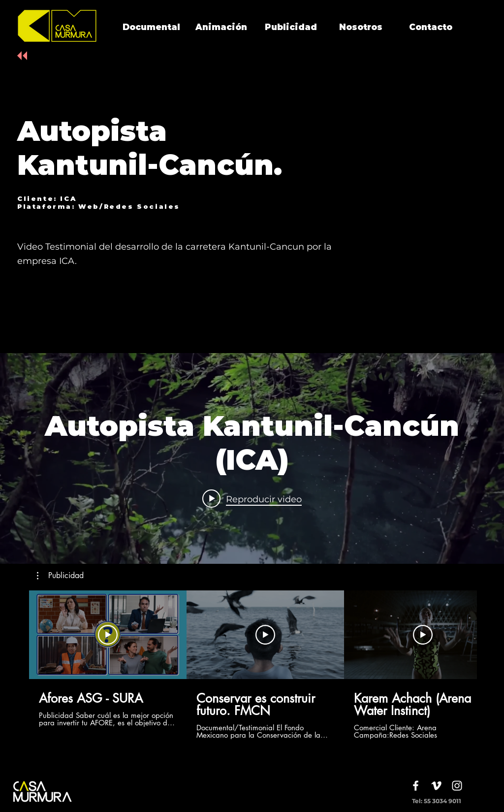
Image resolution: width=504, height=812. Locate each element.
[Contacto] (431, 28)
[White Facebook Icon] (416, 786)
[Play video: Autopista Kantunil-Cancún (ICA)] (252, 499)
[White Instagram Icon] (457, 786)
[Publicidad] (291, 28)
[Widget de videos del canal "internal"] (252, 458)
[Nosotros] (361, 28)
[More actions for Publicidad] (60, 576)
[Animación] (221, 28)
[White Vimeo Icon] (436, 786)
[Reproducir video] (108, 635)
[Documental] (151, 28)
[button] (60, 576)
